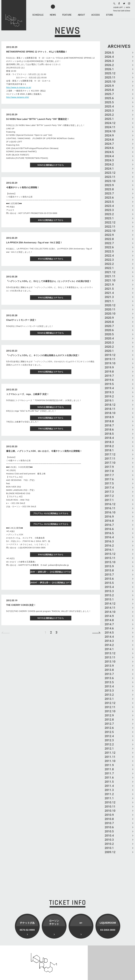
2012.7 (109, 724)
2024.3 (109, 160)
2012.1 (109, 749)
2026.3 (109, 61)
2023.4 (109, 206)
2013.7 (109, 674)
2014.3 (109, 641)
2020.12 (110, 305)
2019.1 (109, 401)
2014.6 (109, 628)
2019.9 (109, 367)
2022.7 (109, 243)
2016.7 (109, 525)
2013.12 (110, 653)
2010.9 (109, 815)
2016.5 (109, 533)
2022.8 (109, 239)
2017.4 (109, 488)
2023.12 (110, 173)
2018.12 (110, 405)
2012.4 (109, 736)
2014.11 (110, 608)
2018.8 (109, 421)
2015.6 (109, 579)
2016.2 (109, 546)
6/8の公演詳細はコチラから (51, 220)
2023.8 (109, 189)
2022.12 (110, 222)
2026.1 (109, 69)
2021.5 (109, 289)
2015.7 (109, 575)
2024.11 (110, 127)
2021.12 (110, 272)
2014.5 (109, 633)
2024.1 (109, 169)
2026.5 (109, 53)
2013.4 (109, 686)
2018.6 (109, 430)
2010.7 (109, 823)
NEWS (53, 15)
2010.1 (109, 848)
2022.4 (109, 256)
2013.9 (109, 666)
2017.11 (110, 459)
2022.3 (109, 260)
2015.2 (109, 595)
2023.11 (110, 177)
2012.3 (109, 740)
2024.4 (109, 156)
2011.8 (109, 769)
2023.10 (110, 181)
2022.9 (109, 235)
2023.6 (109, 198)
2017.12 (110, 454)
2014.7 (109, 624)
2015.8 (109, 570)
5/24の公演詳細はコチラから (51, 333)
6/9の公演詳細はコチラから (51, 418)
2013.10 (110, 662)
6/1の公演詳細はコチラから (51, 259)
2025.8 (109, 90)
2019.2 (109, 396)
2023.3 (109, 210)
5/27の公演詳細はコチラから (51, 618)
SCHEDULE (38, 15)
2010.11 (110, 807)
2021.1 (109, 301)
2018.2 (109, 446)
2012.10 (110, 711)
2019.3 (109, 392)
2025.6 (109, 98)
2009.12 (110, 852)
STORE (110, 15)
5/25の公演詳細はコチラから (51, 407)
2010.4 (109, 836)
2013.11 (110, 657)
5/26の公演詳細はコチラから (51, 165)
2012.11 (110, 707)
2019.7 (109, 376)
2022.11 (110, 227)
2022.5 (109, 251)
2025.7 (109, 94)
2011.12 (110, 753)
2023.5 (109, 202)
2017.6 (109, 479)
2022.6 (109, 247)
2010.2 (109, 844)
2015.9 (109, 566)
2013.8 (109, 670)
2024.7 (109, 144)
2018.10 (110, 413)
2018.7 (109, 425)
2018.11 (110, 409)
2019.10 (110, 363)
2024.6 (109, 148)
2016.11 (110, 508)
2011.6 (109, 778)
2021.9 (109, 285)
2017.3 (109, 492)
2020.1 (109, 351)
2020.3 (109, 343)
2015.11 (110, 558)
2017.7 (109, 475)
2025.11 (110, 77)
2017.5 (109, 483)
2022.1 (109, 268)
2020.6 (109, 330)
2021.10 (110, 280)
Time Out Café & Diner (122, 11)
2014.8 (109, 620)
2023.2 (109, 214)
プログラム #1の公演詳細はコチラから (51, 513)
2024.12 (110, 123)
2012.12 (110, 703)
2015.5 (109, 583)
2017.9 (109, 467)
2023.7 (109, 193)
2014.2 (109, 645)
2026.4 (109, 57)
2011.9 (109, 765)
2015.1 (109, 599)
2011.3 (109, 790)
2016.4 (109, 537)
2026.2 (109, 65)
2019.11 (110, 359)
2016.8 (109, 521)
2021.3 (109, 297)
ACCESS (96, 15)
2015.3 (109, 591)
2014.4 (109, 637)
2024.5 (109, 152)
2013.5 (109, 682)
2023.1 (109, 218)
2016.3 (109, 541)
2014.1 (109, 649)
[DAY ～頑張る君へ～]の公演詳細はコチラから (51, 572)
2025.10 (110, 82)
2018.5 (109, 434)
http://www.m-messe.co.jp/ (19, 87)
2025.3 (109, 111)
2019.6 (109, 380)
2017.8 (109, 471)
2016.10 (110, 512)
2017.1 (109, 500)
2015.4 (109, 587)
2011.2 (109, 794)
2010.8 (109, 819)
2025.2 (109, 115)
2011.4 (109, 786)
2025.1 (109, 119)
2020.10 (110, 314)
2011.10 (110, 761)
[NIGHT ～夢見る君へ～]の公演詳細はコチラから (51, 583)
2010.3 (109, 840)
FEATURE (67, 15)
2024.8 (109, 140)
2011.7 (109, 773)
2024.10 (110, 131)
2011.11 (110, 757)
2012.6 (109, 728)
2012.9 (109, 715)
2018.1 (109, 450)
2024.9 (109, 135)
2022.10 (110, 231)
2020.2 (109, 347)
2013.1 (109, 699)
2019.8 (109, 372)
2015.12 (110, 554)
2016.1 (109, 550)
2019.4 (109, 388)
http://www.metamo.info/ (18, 97)
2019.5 (109, 384)
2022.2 (109, 264)
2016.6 (109, 529)
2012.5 (109, 732)
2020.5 (109, 334)
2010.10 (110, 811)
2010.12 (110, 802)
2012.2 (109, 744)
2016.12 (110, 504)
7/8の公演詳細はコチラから (51, 429)
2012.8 (109, 720)
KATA (128, 7)
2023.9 (109, 185)
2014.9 (109, 616)
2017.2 (109, 496)
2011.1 (109, 798)
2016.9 (109, 517)
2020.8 (109, 322)
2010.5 (109, 831)
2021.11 (110, 276)
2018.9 (109, 417)
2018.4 (109, 438)
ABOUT (81, 15)
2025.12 (110, 73)
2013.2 (109, 695)
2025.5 (109, 102)
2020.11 (110, 309)
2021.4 (109, 293)
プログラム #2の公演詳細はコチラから (51, 524)
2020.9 (109, 318)
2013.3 (109, 691)
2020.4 (109, 338)
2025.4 (109, 106)
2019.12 (110, 355)
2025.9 (109, 86)
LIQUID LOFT (118, 7)
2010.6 (109, 827)
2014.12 (110, 604)
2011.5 (109, 782)
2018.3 (109, 442)
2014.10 (110, 612)
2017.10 (110, 463)
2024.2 (109, 164)
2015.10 (110, 562)
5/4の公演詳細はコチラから (51, 298)
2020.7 (109, 326)
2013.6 (109, 678)
